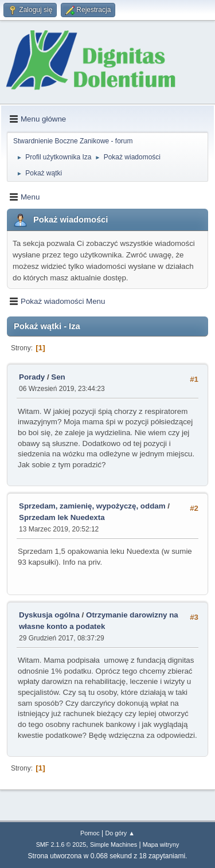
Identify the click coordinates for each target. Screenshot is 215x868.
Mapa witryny (161, 844)
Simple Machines (114, 844)
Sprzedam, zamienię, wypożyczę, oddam (92, 506)
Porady (32, 377)
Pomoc (90, 833)
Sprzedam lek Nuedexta (62, 517)
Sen (58, 377)
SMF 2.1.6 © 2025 (61, 844)
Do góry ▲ (120, 833)
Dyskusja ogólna (49, 615)
